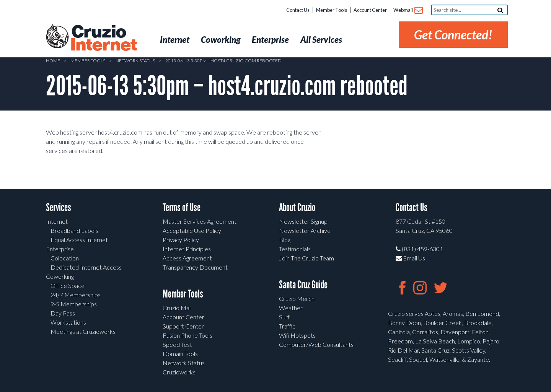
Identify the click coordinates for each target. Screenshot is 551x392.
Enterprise (60, 249)
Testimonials (295, 249)
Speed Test (177, 344)
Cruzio (103, 39)
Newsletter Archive (305, 230)
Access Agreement (187, 258)
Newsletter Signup (303, 221)
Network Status (135, 61)
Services (59, 207)
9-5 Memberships (74, 304)
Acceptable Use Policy (192, 230)
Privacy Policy (181, 240)
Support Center (183, 326)
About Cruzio (297, 207)
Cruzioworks (179, 372)
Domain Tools (180, 354)
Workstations (68, 322)
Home (53, 61)
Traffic (287, 326)
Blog (285, 240)
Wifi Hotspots (297, 335)
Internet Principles (187, 249)
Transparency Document (195, 267)
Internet (57, 221)
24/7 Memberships (76, 295)
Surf (284, 317)
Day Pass (63, 313)
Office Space (68, 285)
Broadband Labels (74, 230)
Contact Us (298, 10)
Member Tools (332, 10)
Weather (291, 308)
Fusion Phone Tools (187, 335)
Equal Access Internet (79, 240)
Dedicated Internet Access (86, 267)
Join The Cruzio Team (306, 258)
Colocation (65, 258)
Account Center (370, 10)
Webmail (408, 11)
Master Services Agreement (200, 221)
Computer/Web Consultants (316, 344)
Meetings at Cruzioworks (83, 331)
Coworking (60, 276)
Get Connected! (453, 35)
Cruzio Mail (177, 308)
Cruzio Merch (297, 298)
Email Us (410, 258)
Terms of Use (182, 207)
